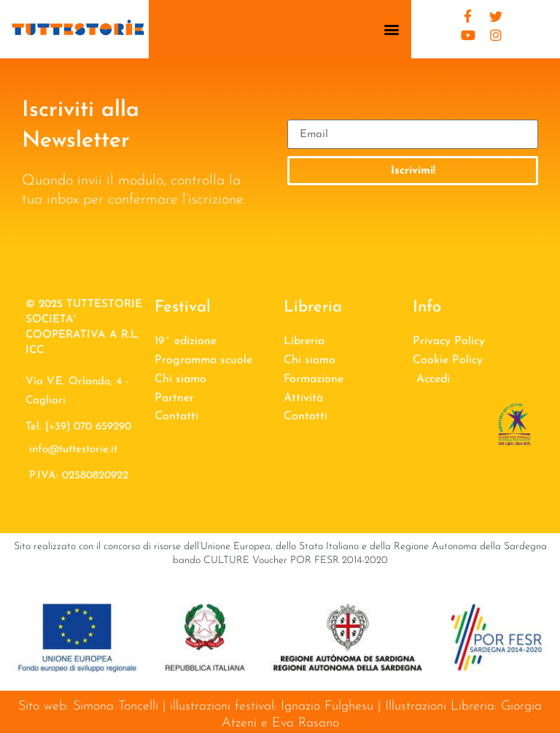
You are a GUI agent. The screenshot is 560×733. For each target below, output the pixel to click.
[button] (392, 30)
